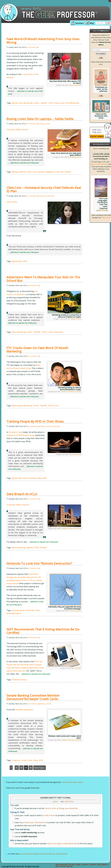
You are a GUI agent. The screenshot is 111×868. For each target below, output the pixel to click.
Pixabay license (75, 157)
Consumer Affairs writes (17, 129)
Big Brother (17, 261)
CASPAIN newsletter (24, 710)
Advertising (17, 406)
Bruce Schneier (30, 478)
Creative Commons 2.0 (69, 391)
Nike (40, 478)
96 (31, 768)
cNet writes (12, 202)
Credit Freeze (69, 802)
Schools (43, 548)
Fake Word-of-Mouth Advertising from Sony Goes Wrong (43, 41)
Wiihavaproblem (14, 613)
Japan (22, 610)
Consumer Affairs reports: (18, 505)
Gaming (15, 610)
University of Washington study (21, 435)
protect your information (34, 822)
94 (21, 768)
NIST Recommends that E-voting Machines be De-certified (43, 631)
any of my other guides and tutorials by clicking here (43, 854)
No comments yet (32, 47)
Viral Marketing (72, 103)
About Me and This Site (65, 864)
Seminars (80, 23)
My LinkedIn (103, 864)
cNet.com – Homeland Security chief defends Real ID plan (44, 189)
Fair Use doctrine (75, 85)
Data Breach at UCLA (22, 494)
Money (43, 704)
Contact (85, 864)
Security (47, 124)
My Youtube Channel (64, 866)
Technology (56, 426)
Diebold (15, 680)
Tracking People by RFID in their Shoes (35, 421)
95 (26, 768)
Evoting (23, 680)
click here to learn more (72, 782)
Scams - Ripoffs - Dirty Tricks (46, 103)
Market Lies (17, 103)
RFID (25, 261)
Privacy (41, 124)
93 (17, 768)
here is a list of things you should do (61, 808)
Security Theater (64, 172)
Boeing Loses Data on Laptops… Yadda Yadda (40, 119)
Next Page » (40, 768)
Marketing (28, 103)
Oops (37, 610)
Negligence (50, 172)
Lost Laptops (38, 172)
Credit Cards (27, 760)
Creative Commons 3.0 (69, 740)
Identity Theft (25, 172)
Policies (93, 864)
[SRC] (79, 391)
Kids (14, 332)
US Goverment (50, 196)
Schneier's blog (15, 432)
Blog (92, 23)
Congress (16, 760)
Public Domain (76, 668)
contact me (106, 218)
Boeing (15, 172)
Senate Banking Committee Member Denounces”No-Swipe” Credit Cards (33, 697)
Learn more (102, 210)
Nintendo (30, 610)
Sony (62, 103)
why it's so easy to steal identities (62, 843)
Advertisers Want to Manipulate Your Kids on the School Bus (43, 279)
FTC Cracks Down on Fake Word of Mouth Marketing (37, 350)
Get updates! (101, 54)
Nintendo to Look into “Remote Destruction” (39, 563)
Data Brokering (19, 548)
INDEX (56, 802)
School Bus (58, 332)
